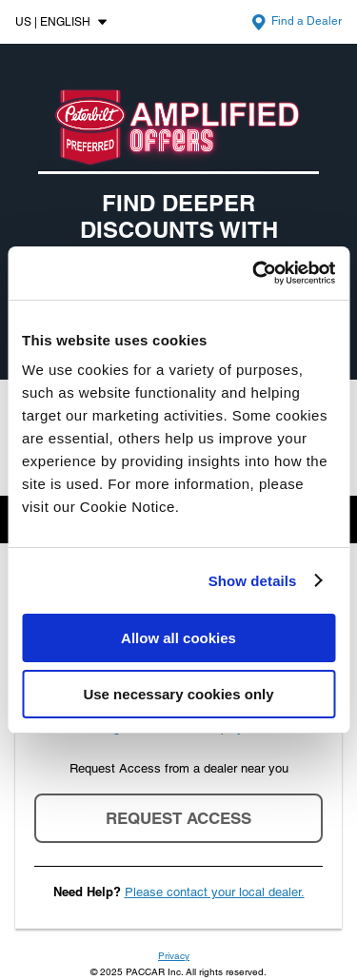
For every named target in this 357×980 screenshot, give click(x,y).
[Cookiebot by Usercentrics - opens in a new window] (254, 273)
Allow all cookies (178, 638)
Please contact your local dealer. (215, 892)
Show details (253, 581)
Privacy (174, 956)
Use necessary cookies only (178, 694)
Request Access (178, 818)
